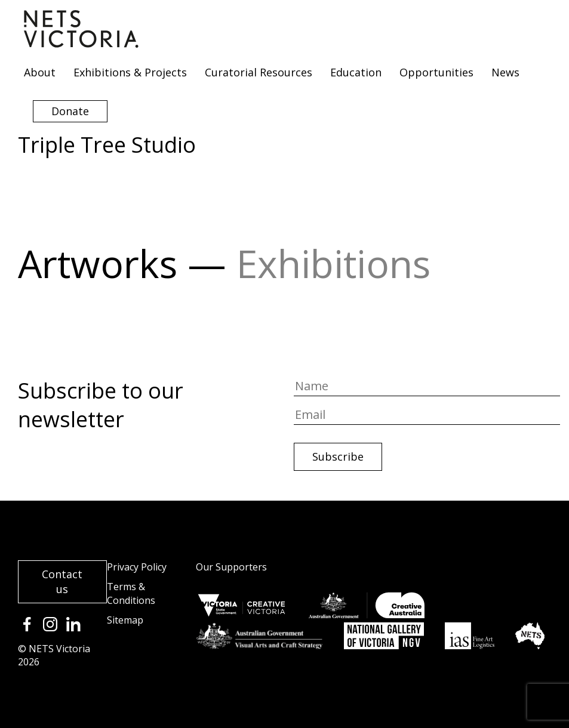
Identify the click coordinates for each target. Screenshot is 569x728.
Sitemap (125, 620)
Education (356, 72)
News (505, 72)
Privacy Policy (137, 567)
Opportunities (436, 72)
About (40, 72)
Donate (70, 111)
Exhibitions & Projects (130, 72)
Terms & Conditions (131, 593)
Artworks (98, 263)
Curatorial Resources (259, 72)
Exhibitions (333, 263)
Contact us (62, 582)
